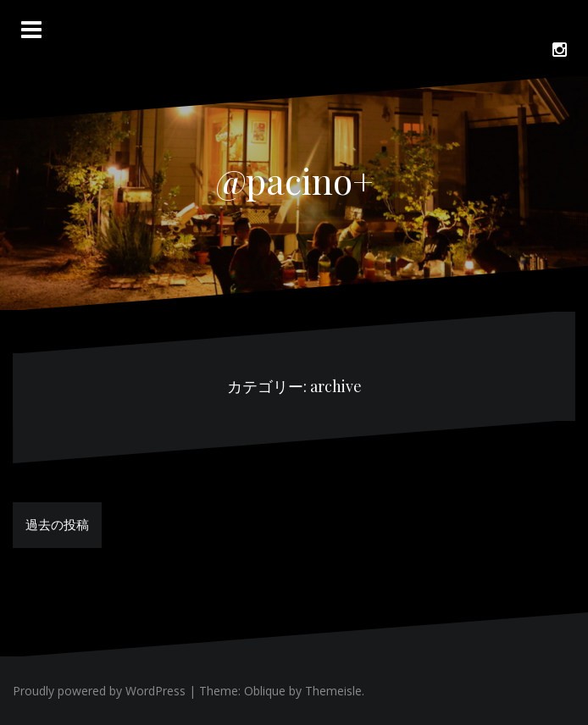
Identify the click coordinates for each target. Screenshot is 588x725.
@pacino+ (294, 180)
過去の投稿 (57, 524)
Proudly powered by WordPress (99, 691)
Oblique (265, 691)
